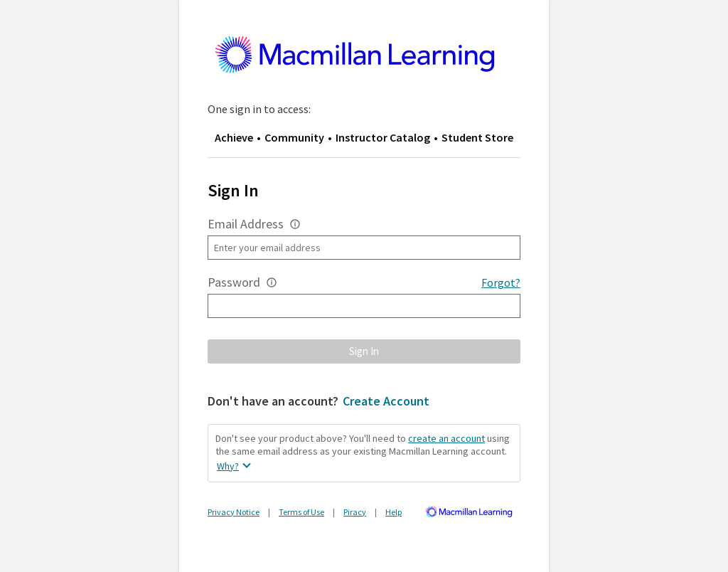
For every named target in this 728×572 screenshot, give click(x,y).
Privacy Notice (234, 512)
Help (394, 512)
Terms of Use (301, 512)
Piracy (355, 512)
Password (234, 282)
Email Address (246, 224)
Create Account (386, 401)
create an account (446, 438)
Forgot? (501, 282)
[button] (295, 224)
